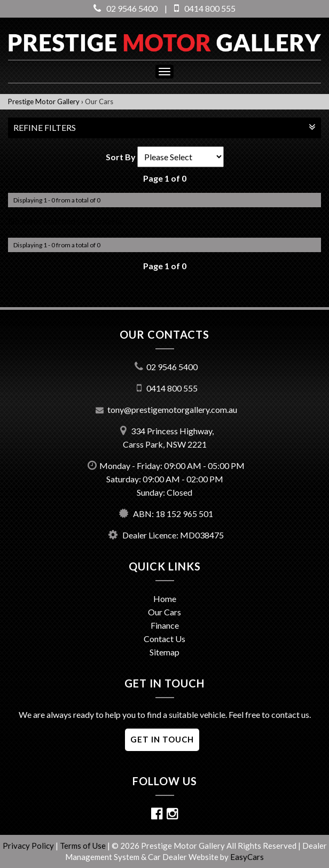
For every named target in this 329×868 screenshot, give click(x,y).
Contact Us (164, 639)
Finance (165, 625)
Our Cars (99, 101)
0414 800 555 (205, 8)
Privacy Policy (29, 846)
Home (165, 599)
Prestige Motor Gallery (44, 101)
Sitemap (164, 652)
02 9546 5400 (126, 8)
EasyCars (247, 857)
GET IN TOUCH (162, 739)
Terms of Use (84, 846)
